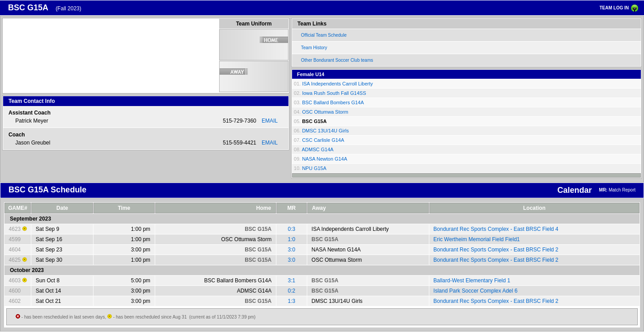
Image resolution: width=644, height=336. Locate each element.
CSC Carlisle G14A (323, 140)
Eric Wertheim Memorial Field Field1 (477, 239)
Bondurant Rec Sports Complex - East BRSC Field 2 (496, 250)
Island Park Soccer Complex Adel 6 (475, 291)
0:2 (292, 291)
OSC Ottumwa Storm (325, 112)
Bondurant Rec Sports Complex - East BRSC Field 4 (496, 229)
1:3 (292, 301)
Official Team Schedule (324, 35)
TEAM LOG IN (614, 8)
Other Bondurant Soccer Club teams (337, 60)
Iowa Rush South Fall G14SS (334, 93)
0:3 (292, 229)
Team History (314, 48)
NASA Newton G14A (324, 159)
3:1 (292, 281)
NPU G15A (314, 168)
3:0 (292, 250)
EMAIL (270, 121)
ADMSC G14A (318, 149)
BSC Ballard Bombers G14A (333, 102)
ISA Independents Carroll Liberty (337, 84)
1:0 (292, 239)
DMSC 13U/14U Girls (325, 131)
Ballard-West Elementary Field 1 (472, 281)
